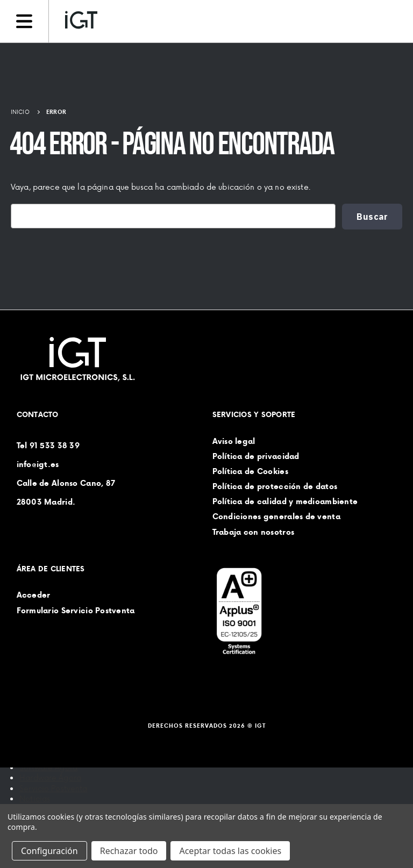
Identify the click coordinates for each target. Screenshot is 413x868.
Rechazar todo (129, 851)
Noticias (35, 798)
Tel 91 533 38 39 (48, 445)
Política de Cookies (250, 471)
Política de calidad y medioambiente (285, 501)
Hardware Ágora (50, 777)
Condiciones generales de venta (276, 517)
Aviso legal (234, 441)
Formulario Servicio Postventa (76, 610)
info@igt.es (38, 464)
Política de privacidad (256, 456)
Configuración (49, 851)
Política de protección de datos (275, 486)
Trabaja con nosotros (254, 532)
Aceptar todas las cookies (230, 851)
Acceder (34, 595)
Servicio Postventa (54, 788)
